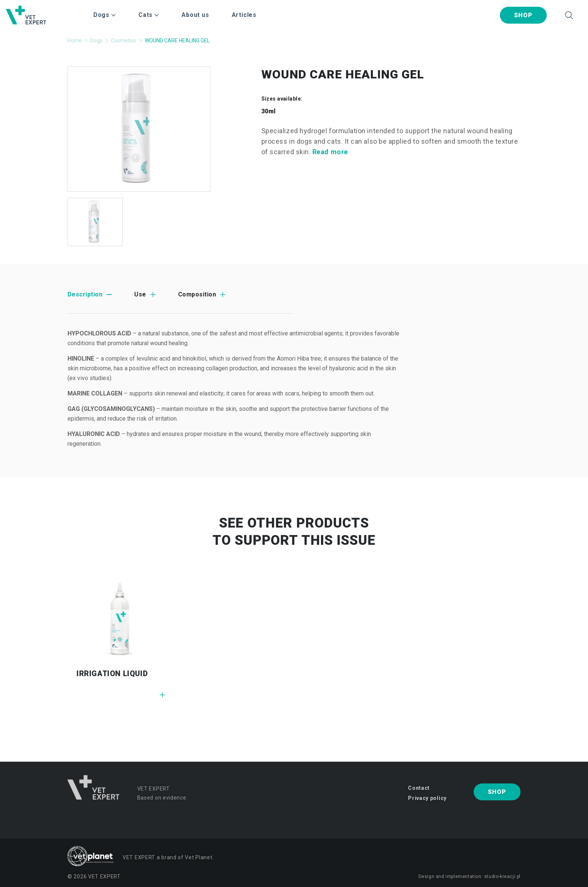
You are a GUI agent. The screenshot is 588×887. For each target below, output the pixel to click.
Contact (419, 788)
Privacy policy (427, 798)
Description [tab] (85, 294)
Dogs (96, 41)
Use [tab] (140, 294)
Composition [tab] (197, 294)
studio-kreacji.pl (502, 876)
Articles (244, 15)
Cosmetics (124, 41)
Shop (523, 15)
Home (75, 41)
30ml (269, 111)
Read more (330, 152)
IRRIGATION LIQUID (112, 674)
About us (195, 15)
